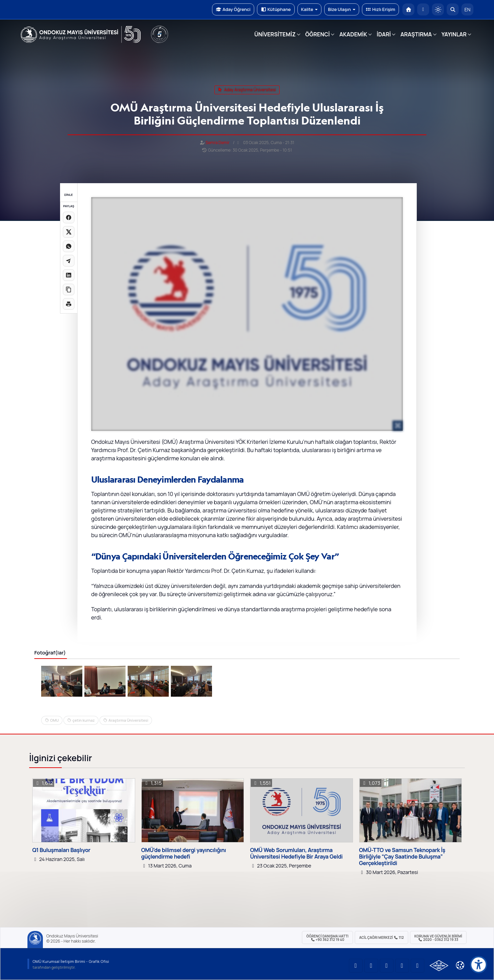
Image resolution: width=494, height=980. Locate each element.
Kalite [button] (309, 9)
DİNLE (68, 195)
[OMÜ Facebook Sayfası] (417, 966)
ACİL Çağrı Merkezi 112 (381, 937)
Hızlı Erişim (380, 9)
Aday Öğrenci (233, 9)
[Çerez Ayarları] (460, 965)
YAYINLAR (454, 34)
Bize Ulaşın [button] (342, 9)
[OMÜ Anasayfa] (408, 9)
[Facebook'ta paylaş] (69, 217)
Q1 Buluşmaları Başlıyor (61, 850)
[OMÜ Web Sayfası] (81, 35)
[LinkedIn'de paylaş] (69, 275)
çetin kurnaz (84, 720)
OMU (54, 720)
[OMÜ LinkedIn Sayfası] (371, 966)
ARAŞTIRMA (416, 34)
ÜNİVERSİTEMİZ (275, 34)
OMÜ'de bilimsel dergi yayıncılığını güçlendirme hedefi (184, 853)
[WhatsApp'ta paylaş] (69, 246)
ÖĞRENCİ (317, 34)
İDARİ (384, 34)
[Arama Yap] (453, 9)
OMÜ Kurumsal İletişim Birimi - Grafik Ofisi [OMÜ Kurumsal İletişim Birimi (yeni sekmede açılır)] (71, 961)
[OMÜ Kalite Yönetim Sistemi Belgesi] (439, 966)
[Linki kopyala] (69, 290)
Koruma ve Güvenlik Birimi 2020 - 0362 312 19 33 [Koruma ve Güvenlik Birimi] (438, 938)
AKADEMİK (353, 34)
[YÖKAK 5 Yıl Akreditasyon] (160, 34)
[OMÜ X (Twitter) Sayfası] (402, 966)
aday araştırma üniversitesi (247, 90)
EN (468, 9)
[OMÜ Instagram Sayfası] (387, 966)
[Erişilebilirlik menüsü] (479, 965)
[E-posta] (423, 9)
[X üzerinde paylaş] (69, 232)
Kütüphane (276, 9)
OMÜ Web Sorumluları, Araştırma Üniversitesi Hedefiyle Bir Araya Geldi (296, 853)
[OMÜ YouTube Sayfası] (356, 966)
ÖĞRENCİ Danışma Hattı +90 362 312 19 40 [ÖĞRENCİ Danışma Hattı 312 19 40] (327, 938)
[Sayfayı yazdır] (69, 304)
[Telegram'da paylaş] (69, 261)
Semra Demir (217, 143)
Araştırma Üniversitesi (128, 720)
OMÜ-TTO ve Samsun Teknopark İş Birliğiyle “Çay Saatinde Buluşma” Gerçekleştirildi (402, 857)
